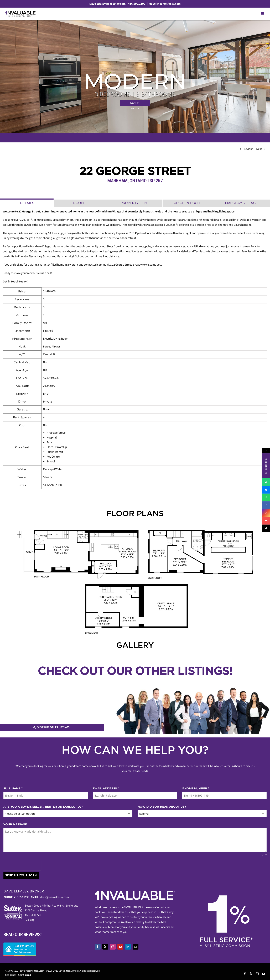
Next (259, 149)
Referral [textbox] (144, 814)
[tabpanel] (135, 349)
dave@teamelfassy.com (165, 4)
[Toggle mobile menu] (263, 14)
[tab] (27, 203)
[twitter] (105, 947)
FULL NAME (13, 788)
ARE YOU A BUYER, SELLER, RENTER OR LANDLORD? (43, 807)
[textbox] (65, 814)
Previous (248, 149)
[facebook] (98, 947)
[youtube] (120, 947)
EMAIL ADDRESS (106, 788)
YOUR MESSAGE (15, 824)
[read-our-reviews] (20, 944)
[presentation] (22, 866)
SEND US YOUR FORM (21, 875)
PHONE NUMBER (196, 788)
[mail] (136, 947)
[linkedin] (128, 947)
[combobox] (68, 814)
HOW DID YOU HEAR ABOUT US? (162, 807)
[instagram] (113, 947)
